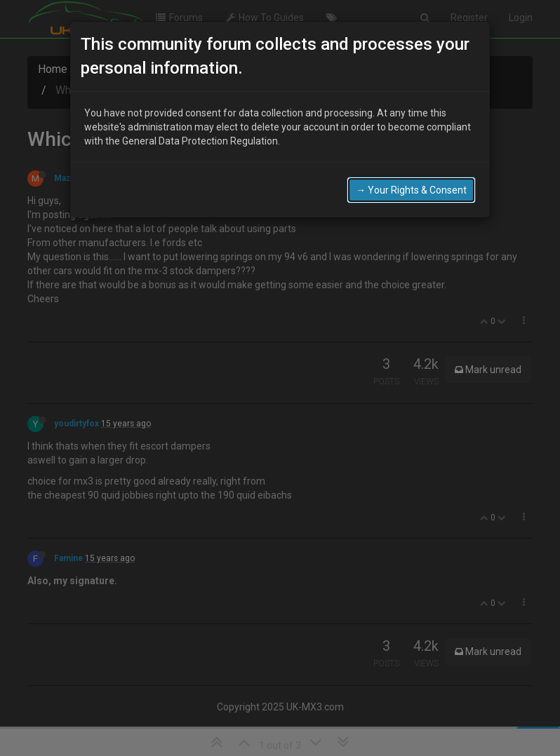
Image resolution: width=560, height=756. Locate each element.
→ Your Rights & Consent (411, 190)
